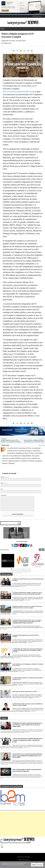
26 (13, 572)
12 (30, 569)
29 (18, 572)
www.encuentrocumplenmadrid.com (18, 91)
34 (27, 572)
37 (12, 573)
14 (13, 570)
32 (24, 572)
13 (12, 570)
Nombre (5, 477)
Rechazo (40, 865)
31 (22, 572)
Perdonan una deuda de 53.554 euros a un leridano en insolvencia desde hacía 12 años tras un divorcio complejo (27, 607)
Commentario (4, 495)
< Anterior (4, 439)
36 (30, 572)
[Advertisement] (22, 824)
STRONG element (37, 16)
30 (20, 572)
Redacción (5, 445)
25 (12, 572)
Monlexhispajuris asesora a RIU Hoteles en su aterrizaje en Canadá (11, 441)
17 (18, 570)
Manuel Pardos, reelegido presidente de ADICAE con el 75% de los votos (34, 441)
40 (17, 573)
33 (25, 572)
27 (15, 572)
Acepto (34, 865)
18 (20, 570)
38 (13, 573)
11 (29, 569)
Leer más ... (24, 586)
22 (27, 570)
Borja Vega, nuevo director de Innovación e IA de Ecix (25, 692)
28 (17, 572)
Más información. (23, 866)
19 (22, 570)
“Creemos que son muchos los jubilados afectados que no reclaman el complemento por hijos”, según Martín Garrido (28, 740)
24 (30, 570)
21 (25, 570)
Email (4, 483)
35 (29, 572)
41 (18, 573)
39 (15, 573)
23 (29, 570)
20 (24, 570)
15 (15, 570)
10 (27, 569)
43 (22, 573)
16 (17, 570)
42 (20, 573)
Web (2, 489)
